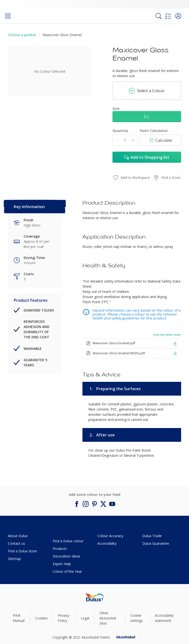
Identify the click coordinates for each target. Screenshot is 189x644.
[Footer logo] (95, 597)
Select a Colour (147, 91)
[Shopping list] (168, 16)
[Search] (158, 16)
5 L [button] (147, 117)
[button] (178, 16)
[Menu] (8, 16)
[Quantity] (125, 140)
